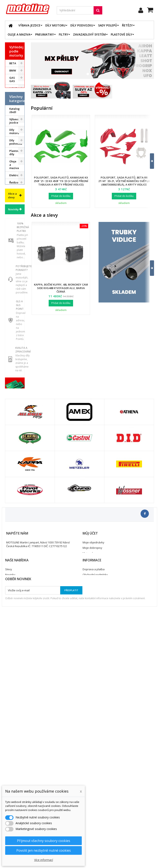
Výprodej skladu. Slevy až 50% (15, 372)
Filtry (63, 34)
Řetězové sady (15, 235)
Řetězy (127, 25)
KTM (12, 110)
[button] (149, 161)
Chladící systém (15, 263)
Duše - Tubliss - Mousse (14, 319)
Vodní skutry (13, 341)
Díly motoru (55, 25)
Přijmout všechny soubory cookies (44, 841)
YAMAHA (15, 124)
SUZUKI (14, 117)
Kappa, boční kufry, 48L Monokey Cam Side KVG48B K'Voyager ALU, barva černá (61, 288)
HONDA (14, 88)
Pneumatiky (45, 34)
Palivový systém (15, 274)
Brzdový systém (15, 253)
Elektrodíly (16, 226)
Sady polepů (108, 25)
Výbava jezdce (29, 25)
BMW (13, 70)
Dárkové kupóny (15, 358)
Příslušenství (17, 332)
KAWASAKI (16, 103)
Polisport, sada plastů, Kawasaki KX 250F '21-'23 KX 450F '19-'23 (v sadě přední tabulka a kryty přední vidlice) (61, 181)
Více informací (44, 860)
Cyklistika (16, 349)
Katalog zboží (14, 161)
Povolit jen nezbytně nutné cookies (44, 850)
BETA (13, 63)
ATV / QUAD (13, 133)
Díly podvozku (82, 25)
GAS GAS (12, 79)
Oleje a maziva (19, 34)
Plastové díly (121, 34)
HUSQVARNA (17, 95)
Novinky (13, 406)
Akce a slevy (12, 392)
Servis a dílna (13, 304)
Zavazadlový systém (89, 34)
